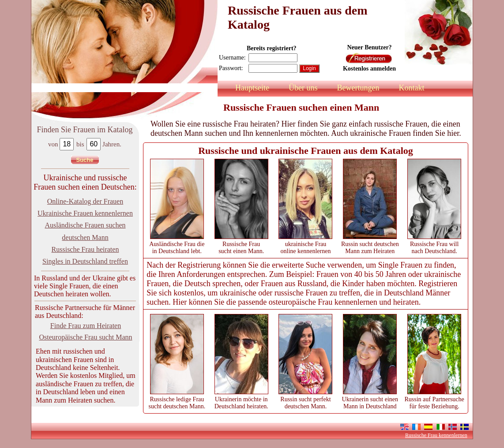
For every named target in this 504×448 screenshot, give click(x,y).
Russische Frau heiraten (85, 249)
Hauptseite (252, 88)
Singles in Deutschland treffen (85, 261)
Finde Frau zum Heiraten (86, 326)
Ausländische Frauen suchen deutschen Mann (85, 231)
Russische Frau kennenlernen (436, 435)
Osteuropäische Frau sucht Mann (85, 337)
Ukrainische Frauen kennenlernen (85, 213)
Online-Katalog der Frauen (85, 201)
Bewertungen (358, 88)
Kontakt (411, 88)
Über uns (303, 88)
